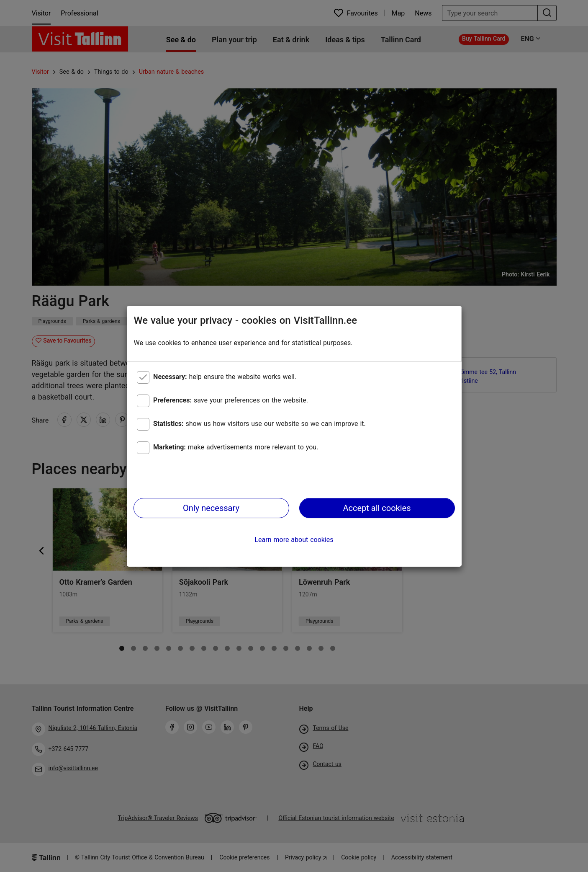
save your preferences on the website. (231, 400)
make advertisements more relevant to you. (236, 447)
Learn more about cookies (294, 540)
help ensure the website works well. (225, 377)
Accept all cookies (377, 508)
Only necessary (211, 508)
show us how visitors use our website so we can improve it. (259, 424)
